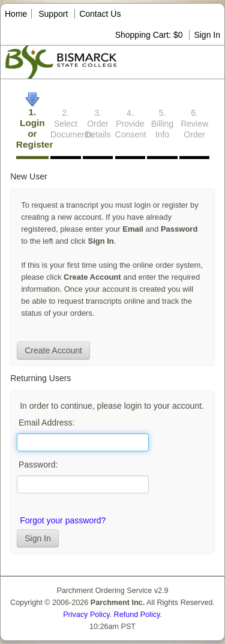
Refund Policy (137, 615)
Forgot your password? (63, 520)
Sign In (207, 35)
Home (16, 14)
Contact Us (100, 14)
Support (53, 14)
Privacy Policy (86, 615)
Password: (38, 465)
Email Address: (46, 423)
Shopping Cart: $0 (150, 35)
